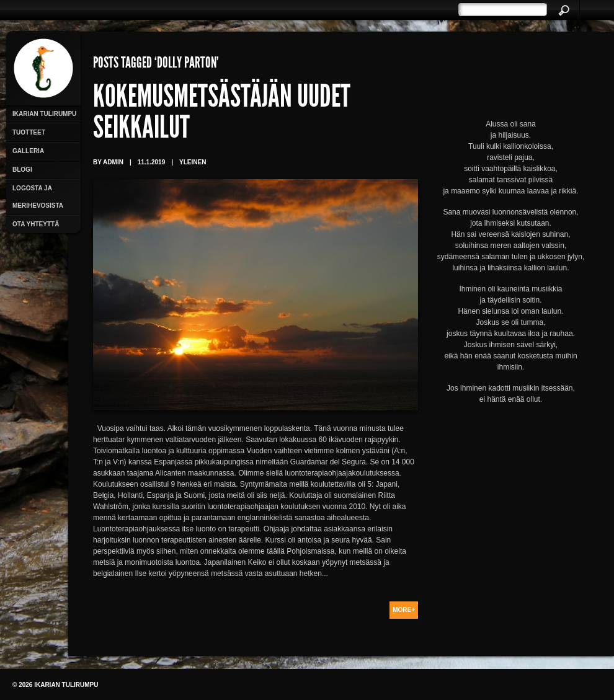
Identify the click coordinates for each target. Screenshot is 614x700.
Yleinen (193, 162)
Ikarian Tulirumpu (44, 114)
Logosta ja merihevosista (38, 197)
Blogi (22, 170)
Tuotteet (29, 132)
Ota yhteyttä (36, 224)
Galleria (28, 151)
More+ (404, 610)
